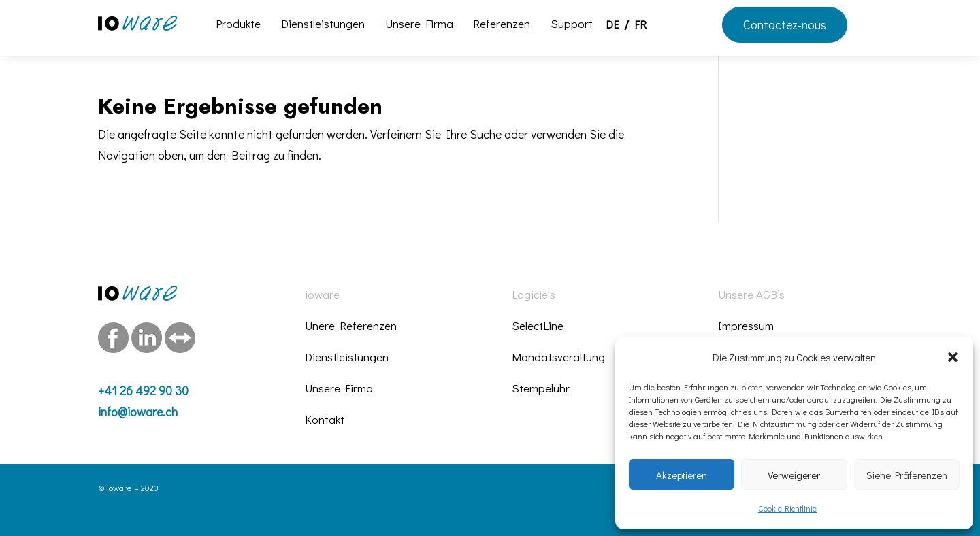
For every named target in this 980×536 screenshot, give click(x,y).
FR (640, 26)
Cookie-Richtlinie (787, 508)
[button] (953, 357)
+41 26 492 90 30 (143, 390)
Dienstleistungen (323, 25)
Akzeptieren (682, 475)
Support (572, 25)
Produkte (238, 25)
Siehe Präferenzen (907, 475)
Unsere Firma (419, 25)
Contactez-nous (785, 24)
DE (612, 26)
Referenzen (502, 25)
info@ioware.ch (138, 412)
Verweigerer (794, 475)
